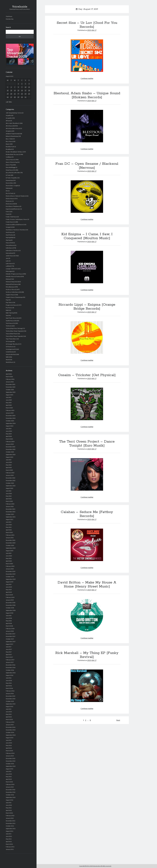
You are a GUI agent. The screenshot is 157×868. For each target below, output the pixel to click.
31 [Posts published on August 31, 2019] (26, 97)
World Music (10, 362)
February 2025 (10, 410)
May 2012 (9, 808)
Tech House (9, 323)
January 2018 (10, 631)
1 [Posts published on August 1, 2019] (18, 84)
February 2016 (10, 691)
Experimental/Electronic (13, 209)
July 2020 (9, 553)
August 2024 (10, 426)
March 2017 (9, 657)
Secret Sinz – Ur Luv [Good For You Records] (87, 25)
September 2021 (11, 517)
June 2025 (9, 400)
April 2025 (9, 405)
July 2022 (9, 491)
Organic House (10, 295)
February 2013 (10, 784)
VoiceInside (20, 7)
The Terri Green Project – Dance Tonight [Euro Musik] (87, 444)
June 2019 (9, 587)
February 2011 (10, 847)
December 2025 (11, 384)
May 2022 (9, 496)
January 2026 (10, 382)
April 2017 (9, 655)
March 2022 (9, 501)
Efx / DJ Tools (10, 193)
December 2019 (11, 571)
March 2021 (9, 532)
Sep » (10, 102)
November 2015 (11, 699)
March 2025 (9, 408)
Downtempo (9, 180)
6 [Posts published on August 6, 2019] (11, 87)
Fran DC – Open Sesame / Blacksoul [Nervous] (87, 166)
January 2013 (10, 787)
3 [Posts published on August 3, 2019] (25, 84)
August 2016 (10, 675)
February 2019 (10, 597)
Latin (7, 261)
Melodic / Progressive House (14, 274)
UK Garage (9, 341)
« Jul (7, 102)
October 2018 (10, 608)
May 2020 (9, 558)
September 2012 (11, 797)
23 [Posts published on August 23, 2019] (22, 94)
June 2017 (9, 649)
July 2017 (9, 647)
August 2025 (10, 395)
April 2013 (9, 779)
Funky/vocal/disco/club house (14, 225)
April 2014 (9, 748)
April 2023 (9, 467)
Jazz (7, 258)
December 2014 (11, 727)
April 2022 (9, 499)
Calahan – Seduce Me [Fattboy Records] (87, 514)
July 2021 (9, 522)
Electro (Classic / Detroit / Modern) (16, 196)
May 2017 (9, 652)
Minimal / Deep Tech (12, 282)
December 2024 (11, 416)
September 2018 (11, 610)
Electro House (10, 199)
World (8, 360)
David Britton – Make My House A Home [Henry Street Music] (87, 584)
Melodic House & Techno (13, 276)
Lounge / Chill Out (11, 269)
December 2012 (11, 790)
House (8, 243)
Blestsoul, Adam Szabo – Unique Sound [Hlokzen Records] (87, 95)
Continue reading (87, 78)
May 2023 (9, 465)
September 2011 (11, 829)
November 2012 (11, 792)
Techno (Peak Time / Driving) (14, 328)
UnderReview (10, 352)
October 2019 (10, 577)
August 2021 (10, 519)
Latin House (9, 263)
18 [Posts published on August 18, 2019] (29, 90)
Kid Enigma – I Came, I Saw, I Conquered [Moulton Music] (87, 236)
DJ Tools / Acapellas (11, 178)
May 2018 (9, 621)
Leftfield (8, 266)
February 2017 (10, 660)
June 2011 (9, 836)
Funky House (10, 222)
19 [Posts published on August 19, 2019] (8, 94)
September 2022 (11, 486)
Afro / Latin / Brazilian (12, 123)
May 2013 (9, 777)
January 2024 (10, 444)
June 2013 (9, 774)
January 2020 (10, 569)
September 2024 (11, 423)
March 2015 (9, 719)
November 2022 (11, 480)
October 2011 (10, 826)
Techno (8, 326)
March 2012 (9, 813)
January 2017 (10, 662)
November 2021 (11, 512)
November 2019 (11, 574)
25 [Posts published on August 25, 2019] (29, 94)
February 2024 (10, 442)
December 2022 (11, 478)
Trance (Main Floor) (12, 334)
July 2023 (9, 460)
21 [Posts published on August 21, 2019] (15, 94)
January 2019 (10, 600)
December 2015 (11, 696)
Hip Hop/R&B (10, 238)
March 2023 (9, 470)
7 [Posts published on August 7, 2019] (15, 87)
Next (118, 720)
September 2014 (11, 735)
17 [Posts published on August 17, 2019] (26, 90)
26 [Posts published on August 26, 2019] (8, 97)
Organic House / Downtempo (14, 297)
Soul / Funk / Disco (11, 318)
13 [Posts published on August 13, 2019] (11, 90)
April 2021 (9, 530)
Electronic (9, 201)
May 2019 (9, 590)
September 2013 (11, 766)
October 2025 (10, 390)
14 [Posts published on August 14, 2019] (15, 90)
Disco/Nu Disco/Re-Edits (13, 173)
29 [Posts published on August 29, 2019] (18, 97)
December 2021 (11, 509)
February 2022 (10, 504)
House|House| (10, 245)
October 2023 (10, 452)
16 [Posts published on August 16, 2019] (22, 90)
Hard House (9, 232)
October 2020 (10, 545)
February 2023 (10, 473)
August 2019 (10, 582)
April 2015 (9, 717)
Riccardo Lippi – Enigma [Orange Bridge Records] (87, 307)
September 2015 (11, 704)
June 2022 (9, 493)
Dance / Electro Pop (11, 162)
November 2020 (11, 543)
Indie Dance (9, 248)
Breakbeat (9, 149)
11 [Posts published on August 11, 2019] (29, 87)
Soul (7, 315)
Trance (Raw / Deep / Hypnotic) (15, 336)
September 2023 (11, 455)
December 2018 (11, 603)
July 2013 (9, 771)
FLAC (7, 212)
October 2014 (10, 732)
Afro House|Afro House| (13, 128)
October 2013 (10, 764)
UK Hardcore (10, 347)
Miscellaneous (10, 287)
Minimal (8, 279)
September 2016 (11, 673)
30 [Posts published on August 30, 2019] (22, 97)
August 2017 (10, 644)
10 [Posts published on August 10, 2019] (26, 87)
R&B (7, 310)
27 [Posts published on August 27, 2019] (11, 97)
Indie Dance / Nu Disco (12, 250)
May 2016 (9, 683)
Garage (8, 227)
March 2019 (9, 595)
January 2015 (10, 725)
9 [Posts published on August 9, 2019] (22, 87)
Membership (10, 19)
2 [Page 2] (86, 720)
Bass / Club (9, 139)
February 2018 (10, 629)
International (10, 253)
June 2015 (9, 712)
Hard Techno (10, 235)
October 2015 (10, 701)
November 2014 (11, 730)
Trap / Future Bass (11, 339)
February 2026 (10, 379)
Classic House (10, 160)
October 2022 (10, 483)
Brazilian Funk (10, 147)
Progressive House (11, 305)
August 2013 (10, 769)
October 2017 (10, 639)
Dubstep (8, 188)
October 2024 (10, 421)
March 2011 (9, 844)
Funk (7, 214)
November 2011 (11, 823)
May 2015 (9, 714)
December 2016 (11, 665)
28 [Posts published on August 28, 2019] (15, 97)
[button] (20, 51)
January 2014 (10, 756)
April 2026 (9, 374)
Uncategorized (10, 349)
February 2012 (10, 816)
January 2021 (10, 538)
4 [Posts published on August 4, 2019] (29, 84)
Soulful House (10, 321)
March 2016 (9, 688)
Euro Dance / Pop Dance (13, 206)
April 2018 (9, 623)
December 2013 (11, 758)
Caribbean (9, 157)
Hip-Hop (8, 240)
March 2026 (9, 377)
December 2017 (11, 634)
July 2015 (9, 709)
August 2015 (10, 706)
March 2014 (9, 751)
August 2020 (10, 551)
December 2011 (11, 821)
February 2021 (10, 535)
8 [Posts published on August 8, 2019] (18, 87)
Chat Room (9, 16)
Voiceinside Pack (11, 354)
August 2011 (10, 831)
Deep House (9, 170)
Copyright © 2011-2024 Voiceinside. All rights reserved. (95, 866)
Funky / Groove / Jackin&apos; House (17, 219)
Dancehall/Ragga (11, 167)
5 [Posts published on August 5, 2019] (8, 87)
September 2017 (11, 642)
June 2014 (9, 743)
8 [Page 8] (90, 720)
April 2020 (9, 561)
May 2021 (9, 527)
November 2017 (11, 636)
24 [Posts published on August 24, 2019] (26, 94)
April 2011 (9, 842)
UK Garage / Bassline (12, 344)
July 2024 (9, 429)
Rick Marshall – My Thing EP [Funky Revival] (87, 655)
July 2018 (9, 616)
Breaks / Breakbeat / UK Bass (14, 152)
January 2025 (10, 413)
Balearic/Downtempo (12, 136)
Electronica (9, 204)
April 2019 (9, 592)
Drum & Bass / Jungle (12, 186)
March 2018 (9, 626)
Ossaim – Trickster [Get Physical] (87, 375)
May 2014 (9, 745)
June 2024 (9, 431)
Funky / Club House (11, 217)
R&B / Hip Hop (10, 313)
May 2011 (9, 839)
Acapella (8, 115)
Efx (7, 191)
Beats (8, 144)
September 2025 (11, 392)
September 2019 (11, 579)
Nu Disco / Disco (10, 289)
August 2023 (10, 457)
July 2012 (9, 803)
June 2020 (9, 556)
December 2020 (11, 540)
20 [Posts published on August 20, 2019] (11, 94)
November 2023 (11, 449)
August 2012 (10, 800)
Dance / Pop (9, 165)
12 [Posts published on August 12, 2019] (8, 90)
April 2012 (9, 810)
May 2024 (9, 434)
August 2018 (10, 613)
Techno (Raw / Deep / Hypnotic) (15, 331)
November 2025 (11, 387)
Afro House (9, 126)
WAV (7, 357)
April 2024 (9, 436)
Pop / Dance (9, 302)
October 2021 (10, 514)
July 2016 (9, 678)
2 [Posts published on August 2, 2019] (22, 84)
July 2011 (9, 834)
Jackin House (10, 256)
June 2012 (9, 805)
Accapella (9, 118)
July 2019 (9, 584)
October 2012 (10, 795)
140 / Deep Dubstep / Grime (14, 113)
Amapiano (9, 131)
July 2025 (9, 397)
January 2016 (10, 693)
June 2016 (9, 680)
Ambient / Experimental (13, 134)
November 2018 (11, 605)
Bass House (9, 141)
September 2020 (11, 548)
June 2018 (9, 618)
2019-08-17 (92, 30)
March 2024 (9, 439)
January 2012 (10, 818)
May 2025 (9, 403)
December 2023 (11, 447)
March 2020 (9, 564)
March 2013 (9, 782)
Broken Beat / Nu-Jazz (12, 154)
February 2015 (10, 722)
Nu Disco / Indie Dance (12, 292)
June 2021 (9, 525)
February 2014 (10, 753)
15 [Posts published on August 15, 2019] (18, 90)
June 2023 (9, 462)
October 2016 (10, 670)
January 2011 (10, 849)
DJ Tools (8, 175)
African (8, 121)
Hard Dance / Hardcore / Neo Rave (16, 230)
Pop (7, 300)
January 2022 (10, 506)
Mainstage (9, 271)
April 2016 (9, 686)
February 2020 (10, 566)
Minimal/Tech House (12, 284)
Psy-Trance (9, 308)
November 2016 (11, 668)
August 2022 (10, 488)
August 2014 (10, 738)
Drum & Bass (10, 183)
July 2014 (9, 740)
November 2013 (11, 761)
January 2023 (10, 475)
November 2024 (11, 418)
